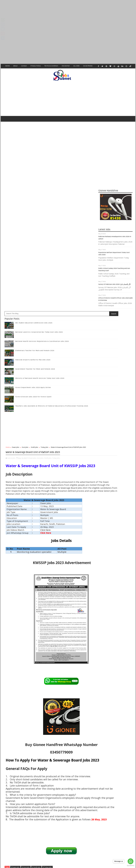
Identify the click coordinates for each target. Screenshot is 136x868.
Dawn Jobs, (33, 311)
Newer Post (11, 812)
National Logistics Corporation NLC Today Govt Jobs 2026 (39, 178)
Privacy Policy (36, 66)
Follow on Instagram (116, 470)
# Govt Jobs (26, 744)
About (15, 66)
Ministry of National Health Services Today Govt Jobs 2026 (40, 224)
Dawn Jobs (16, 293)
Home (7, 66)
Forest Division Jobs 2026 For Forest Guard (33, 243)
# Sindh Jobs (36, 744)
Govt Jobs (25, 293)
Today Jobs (45, 293)
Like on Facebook (116, 456)
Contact (24, 66)
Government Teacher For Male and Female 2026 (35, 215)
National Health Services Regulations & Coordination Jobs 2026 (42, 188)
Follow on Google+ (116, 465)
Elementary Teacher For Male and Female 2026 (35, 197)
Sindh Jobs (35, 293)
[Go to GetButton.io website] (131, 866)
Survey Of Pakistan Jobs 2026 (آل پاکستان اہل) (114, 286)
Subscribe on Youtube (116, 475)
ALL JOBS (76, 66)
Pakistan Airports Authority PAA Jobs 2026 (33, 206)
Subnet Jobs (22, 825)
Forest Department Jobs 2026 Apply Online (33, 234)
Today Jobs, (56, 311)
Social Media (88, 66)
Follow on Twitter (116, 461)
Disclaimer (66, 66)
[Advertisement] (68, 16)
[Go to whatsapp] (131, 861)
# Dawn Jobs (15, 744)
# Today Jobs (47, 744)
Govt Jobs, (40, 311)
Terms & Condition (51, 66)
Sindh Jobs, (48, 311)
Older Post (80, 812)
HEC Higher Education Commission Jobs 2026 (34, 169)
